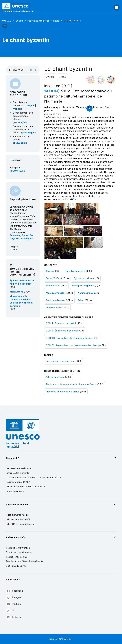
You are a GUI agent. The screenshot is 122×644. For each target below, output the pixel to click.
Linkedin (13, 617)
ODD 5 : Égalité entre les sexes (62, 331)
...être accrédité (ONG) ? (18, 482)
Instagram (14, 597)
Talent (81, 300)
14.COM (51, 91)
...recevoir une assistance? (19, 468)
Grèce (62, 77)
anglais (31, 106)
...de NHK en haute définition (20, 524)
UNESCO (7, 21)
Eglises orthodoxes (84, 278)
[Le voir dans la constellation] (91, 80)
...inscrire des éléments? (18, 473)
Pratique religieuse (56, 300)
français (18, 109)
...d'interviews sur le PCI (18, 519)
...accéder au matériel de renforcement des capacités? (34, 477)
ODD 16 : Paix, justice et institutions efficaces (70, 338)
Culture (19, 21)
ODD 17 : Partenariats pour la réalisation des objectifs (74, 345)
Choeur (50, 271)
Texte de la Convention (18, 548)
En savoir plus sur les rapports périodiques (21, 237)
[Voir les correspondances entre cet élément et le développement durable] (111, 80)
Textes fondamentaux (17, 557)
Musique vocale (55, 293)
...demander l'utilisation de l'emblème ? (25, 487)
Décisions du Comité (16, 566)
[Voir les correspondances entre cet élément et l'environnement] (101, 80)
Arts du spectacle (55, 377)
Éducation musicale (75, 271)
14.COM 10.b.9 (18, 171)
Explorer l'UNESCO (60, 639)
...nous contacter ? (15, 491)
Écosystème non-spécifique (61, 361)
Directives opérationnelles (19, 552)
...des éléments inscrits (17, 515)
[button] (5, 28)
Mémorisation (53, 286)
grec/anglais (20, 122)
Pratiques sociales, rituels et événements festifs (71, 384)
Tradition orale (53, 308)
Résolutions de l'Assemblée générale (25, 561)
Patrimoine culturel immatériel (18, 11)
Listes (56, 21)
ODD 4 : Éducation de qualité (61, 323)
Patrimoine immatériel (38, 21)
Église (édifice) (54, 278)
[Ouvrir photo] (54, 208)
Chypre (50, 77)
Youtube (13, 604)
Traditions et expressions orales (63, 392)
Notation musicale (87, 293)
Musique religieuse (83, 286)
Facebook (14, 591)
